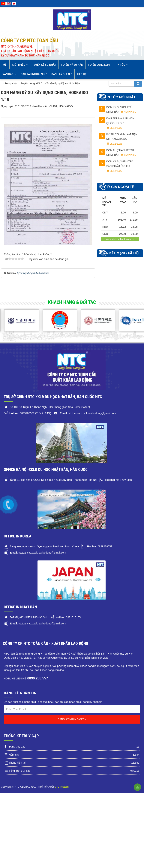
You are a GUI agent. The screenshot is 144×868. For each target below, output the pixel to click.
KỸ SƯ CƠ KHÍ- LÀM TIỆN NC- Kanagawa (118, 139)
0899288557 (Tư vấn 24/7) (30, 413)
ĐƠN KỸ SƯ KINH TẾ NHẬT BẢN (117, 110)
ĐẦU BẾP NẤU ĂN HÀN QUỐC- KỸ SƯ (117, 123)
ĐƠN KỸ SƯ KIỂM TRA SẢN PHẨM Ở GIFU (116, 166)
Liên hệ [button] (82, 74)
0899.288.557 (37, 678)
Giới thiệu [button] (20, 66)
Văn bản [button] (9, 75)
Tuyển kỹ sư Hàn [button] (72, 65)
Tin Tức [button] (121, 66)
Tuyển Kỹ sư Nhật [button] (44, 65)
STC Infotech (61, 787)
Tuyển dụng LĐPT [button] (99, 65)
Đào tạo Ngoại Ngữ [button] (34, 74)
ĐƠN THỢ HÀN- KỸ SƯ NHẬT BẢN (117, 153)
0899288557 (100, 546)
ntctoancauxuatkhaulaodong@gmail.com (88, 413)
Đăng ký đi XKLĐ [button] (62, 74)
